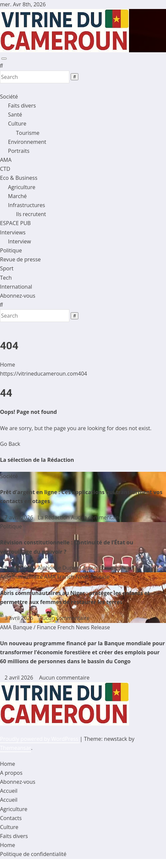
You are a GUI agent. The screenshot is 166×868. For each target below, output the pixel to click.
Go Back (10, 444)
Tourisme (28, 133)
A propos (11, 773)
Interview (19, 241)
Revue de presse (20, 259)
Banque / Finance (35, 627)
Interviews (13, 232)
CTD (5, 169)
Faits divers (22, 106)
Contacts (11, 818)
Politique (11, 250)
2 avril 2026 (20, 678)
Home (7, 365)
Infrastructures (26, 205)
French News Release (83, 577)
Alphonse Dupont (58, 568)
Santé (15, 115)
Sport (7, 268)
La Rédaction (53, 517)
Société (9, 97)
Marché (17, 196)
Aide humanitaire (22, 577)
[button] (1, 66)
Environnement (27, 142)
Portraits (19, 151)
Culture (17, 124)
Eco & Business (19, 178)
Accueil (9, 791)
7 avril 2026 (20, 517)
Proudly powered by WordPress (40, 739)
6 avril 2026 (20, 568)
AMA (6, 160)
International (16, 287)
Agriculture (22, 187)
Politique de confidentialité (33, 854)
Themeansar (15, 748)
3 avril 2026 (20, 618)
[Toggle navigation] (4, 59)
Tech (6, 278)
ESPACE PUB (15, 223)
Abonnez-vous (18, 296)
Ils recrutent (31, 214)
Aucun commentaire (96, 517)
